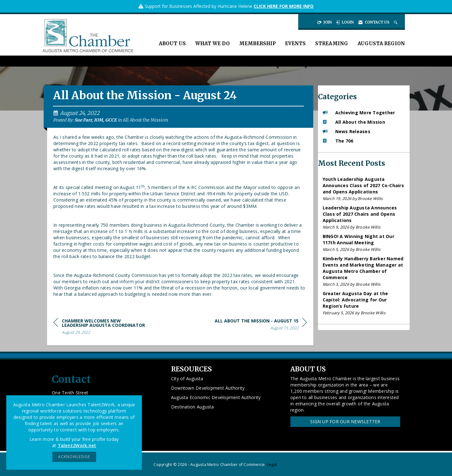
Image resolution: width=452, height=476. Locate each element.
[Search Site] (396, 22)
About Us (172, 43)
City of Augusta (187, 379)
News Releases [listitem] (347, 131)
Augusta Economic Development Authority (216, 397)
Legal (272, 465)
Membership (257, 43)
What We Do (213, 43)
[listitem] (364, 189)
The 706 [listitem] (338, 141)
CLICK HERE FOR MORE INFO (284, 6)
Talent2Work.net (77, 445)
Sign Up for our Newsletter (345, 422)
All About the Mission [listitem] (354, 122)
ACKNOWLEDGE (74, 457)
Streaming (332, 43)
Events (295, 43)
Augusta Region (381, 43)
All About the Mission (145, 120)
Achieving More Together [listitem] (359, 113)
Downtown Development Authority (208, 388)
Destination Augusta (193, 407)
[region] (261, 325)
